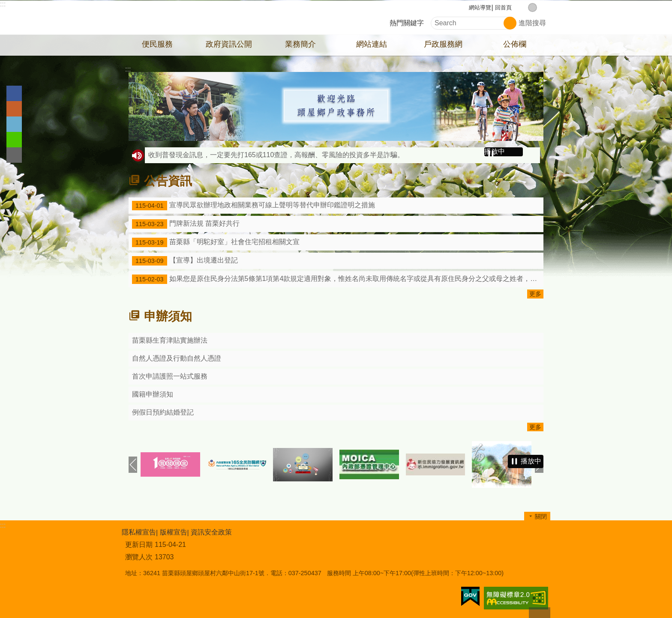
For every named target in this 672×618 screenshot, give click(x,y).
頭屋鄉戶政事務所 (197, 18)
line (14, 140)
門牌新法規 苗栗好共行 (186, 224)
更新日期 (139, 545)
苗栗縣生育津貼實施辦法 (170, 340)
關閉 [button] (541, 516)
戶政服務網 (443, 44)
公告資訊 (168, 181)
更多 (535, 294)
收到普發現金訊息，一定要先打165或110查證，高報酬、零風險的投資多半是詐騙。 (276, 155)
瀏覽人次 (139, 557)
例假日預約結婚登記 (163, 412)
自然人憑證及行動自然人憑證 (177, 358)
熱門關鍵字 (407, 23)
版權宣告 (174, 532)
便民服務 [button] (157, 44)
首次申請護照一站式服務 (170, 376)
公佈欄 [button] (515, 44)
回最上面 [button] (540, 613)
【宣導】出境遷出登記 (185, 261)
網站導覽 (480, 7)
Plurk (14, 109)
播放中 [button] (495, 151)
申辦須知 (168, 316)
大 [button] (541, 7)
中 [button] (532, 7)
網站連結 (372, 44)
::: (3, 4)
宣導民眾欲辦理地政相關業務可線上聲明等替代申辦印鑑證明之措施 (253, 206)
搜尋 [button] (510, 23)
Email (14, 155)
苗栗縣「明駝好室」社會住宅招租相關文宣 (216, 242)
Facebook (14, 93)
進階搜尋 (532, 23)
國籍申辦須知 (153, 394)
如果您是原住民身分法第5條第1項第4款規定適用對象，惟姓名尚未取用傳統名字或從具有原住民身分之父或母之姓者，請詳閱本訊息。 (338, 279)
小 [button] (523, 7)
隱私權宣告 (139, 532)
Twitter (14, 124)
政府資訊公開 (229, 44)
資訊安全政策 (211, 532)
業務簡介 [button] (300, 44)
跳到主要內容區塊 (4, 4)
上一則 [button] (133, 465)
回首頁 (503, 7)
